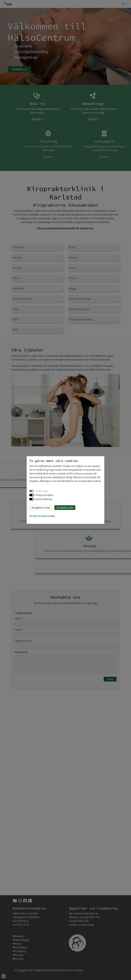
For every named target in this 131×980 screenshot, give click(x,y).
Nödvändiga (42, 491)
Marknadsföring (44, 499)
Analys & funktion (44, 495)
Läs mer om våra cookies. (42, 516)
